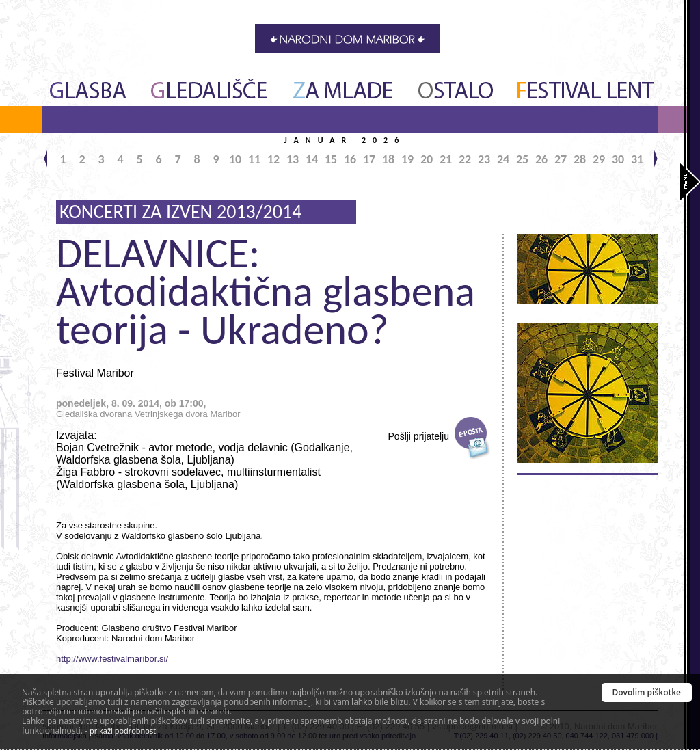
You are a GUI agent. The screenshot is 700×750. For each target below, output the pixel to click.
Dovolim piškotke (647, 692)
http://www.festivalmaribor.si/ (112, 659)
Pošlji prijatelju (419, 436)
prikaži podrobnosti (124, 731)
